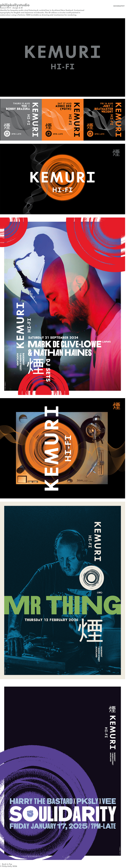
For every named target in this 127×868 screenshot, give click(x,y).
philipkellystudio (15, 5)
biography (119, 6)
